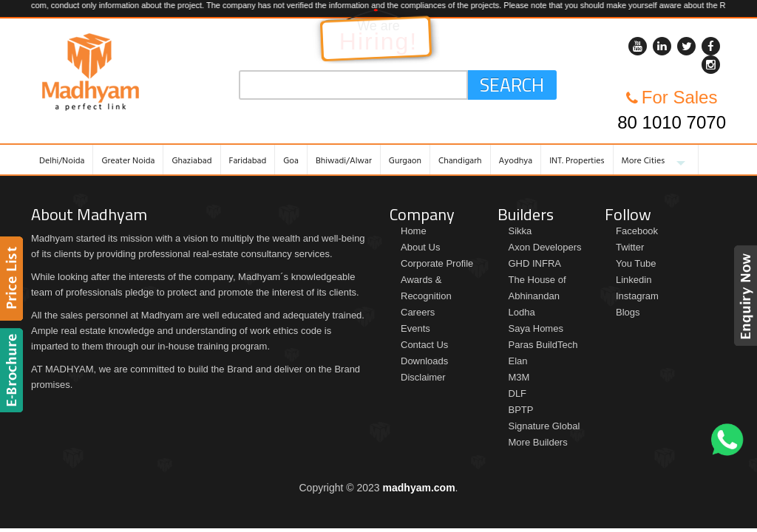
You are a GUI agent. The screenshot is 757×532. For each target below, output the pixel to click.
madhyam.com (419, 488)
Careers (418, 312)
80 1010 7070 (672, 122)
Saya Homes (536, 328)
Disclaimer (423, 377)
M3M (519, 377)
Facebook (637, 231)
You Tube (636, 263)
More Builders (538, 442)
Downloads (424, 361)
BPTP (521, 410)
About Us (420, 247)
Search (512, 85)
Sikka (520, 231)
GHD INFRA (535, 263)
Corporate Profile (437, 263)
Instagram (637, 296)
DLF (518, 393)
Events (415, 328)
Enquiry (743, 296)
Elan (518, 361)
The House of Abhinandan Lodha (537, 296)
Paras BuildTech (543, 345)
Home (414, 231)
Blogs (628, 312)
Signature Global (544, 426)
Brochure (14, 370)
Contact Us (424, 345)
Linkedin (634, 280)
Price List (14, 279)
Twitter (630, 247)
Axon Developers (545, 247)
